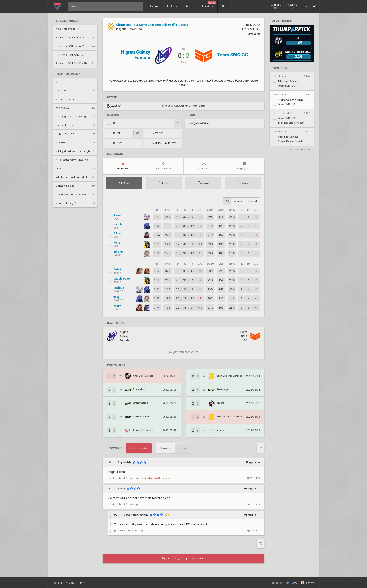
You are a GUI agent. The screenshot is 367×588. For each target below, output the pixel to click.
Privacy (70, 583)
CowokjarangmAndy (136, 515)
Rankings (209, 5)
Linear (182, 448)
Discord (308, 583)
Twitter (292, 583)
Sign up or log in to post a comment (183, 558)
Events (190, 7)
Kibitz (121, 489)
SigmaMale (125, 462)
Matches (172, 7)
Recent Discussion (68, 74)
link (258, 478)
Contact (57, 583)
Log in (310, 6)
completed (280, 68)
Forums (154, 7)
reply (249, 478)
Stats (225, 7)
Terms (81, 583)
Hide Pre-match (139, 448)
